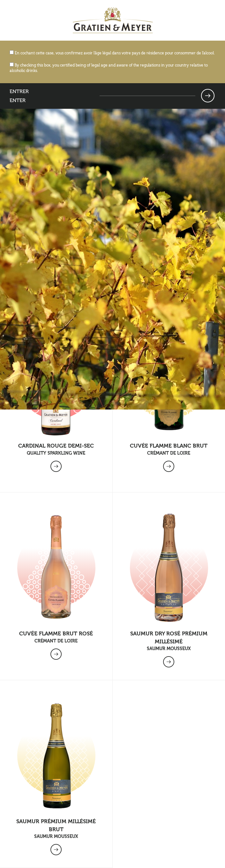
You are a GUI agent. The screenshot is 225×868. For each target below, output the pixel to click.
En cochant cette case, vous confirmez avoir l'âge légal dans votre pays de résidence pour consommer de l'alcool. (112, 53)
